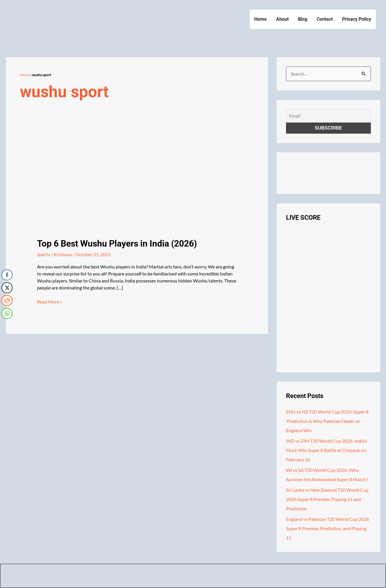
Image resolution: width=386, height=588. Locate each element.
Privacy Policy (357, 19)
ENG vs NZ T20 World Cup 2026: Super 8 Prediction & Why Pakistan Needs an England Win (327, 421)
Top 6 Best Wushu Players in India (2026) (117, 244)
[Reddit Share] (7, 300)
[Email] (328, 116)
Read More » (50, 302)
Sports (44, 254)
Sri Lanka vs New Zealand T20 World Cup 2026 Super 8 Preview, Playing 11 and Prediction (327, 499)
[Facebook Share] (7, 275)
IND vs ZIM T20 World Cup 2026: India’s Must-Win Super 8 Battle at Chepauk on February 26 (327, 450)
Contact (325, 19)
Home (260, 19)
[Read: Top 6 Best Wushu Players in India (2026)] (72, 186)
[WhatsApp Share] (7, 313)
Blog (303, 19)
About (282, 19)
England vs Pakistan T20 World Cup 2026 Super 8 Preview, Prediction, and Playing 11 (328, 528)
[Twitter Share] (7, 287)
